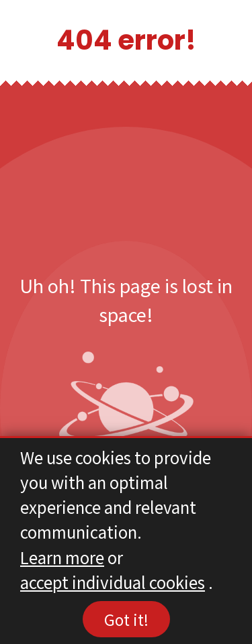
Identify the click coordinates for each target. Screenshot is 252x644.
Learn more (62, 557)
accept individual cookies (113, 582)
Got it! (126, 619)
